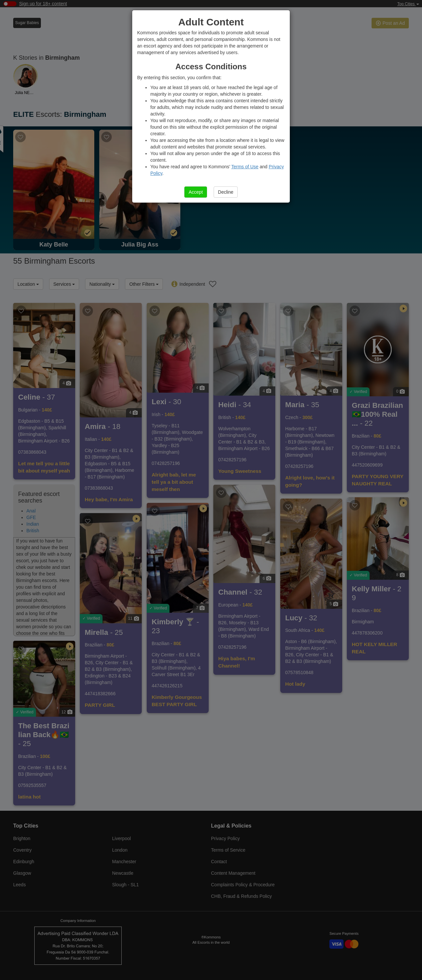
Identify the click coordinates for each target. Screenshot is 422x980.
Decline (226, 192)
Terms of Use (245, 167)
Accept (196, 192)
